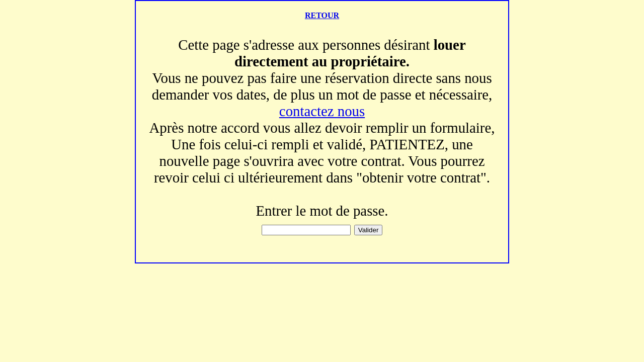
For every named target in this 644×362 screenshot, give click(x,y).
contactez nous (322, 111)
